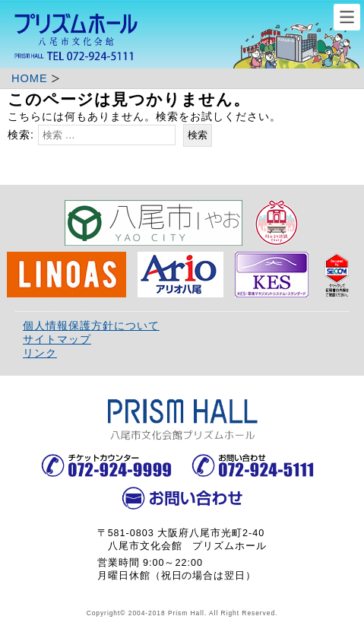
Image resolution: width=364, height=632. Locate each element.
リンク (40, 353)
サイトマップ (57, 339)
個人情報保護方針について (91, 326)
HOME (30, 78)
